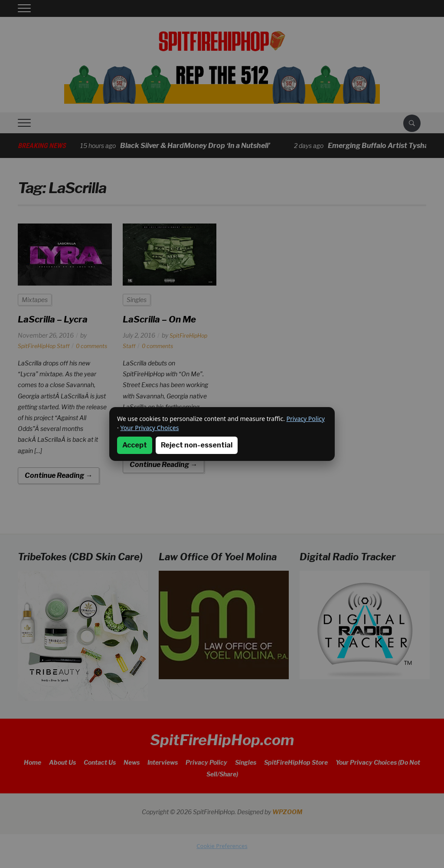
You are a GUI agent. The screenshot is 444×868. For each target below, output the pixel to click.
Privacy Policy (306, 419)
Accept (135, 445)
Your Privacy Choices (149, 428)
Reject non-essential (197, 445)
